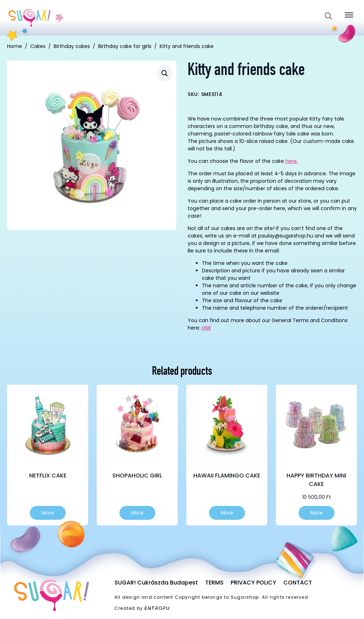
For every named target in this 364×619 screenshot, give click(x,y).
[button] (165, 73)
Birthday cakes (72, 46)
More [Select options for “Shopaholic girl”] (137, 513)
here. (292, 161)
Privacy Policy (253, 583)
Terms (214, 583)
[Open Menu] (349, 15)
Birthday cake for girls (125, 46)
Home (15, 46)
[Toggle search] (328, 16)
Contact (298, 583)
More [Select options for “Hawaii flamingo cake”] (227, 513)
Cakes (38, 46)
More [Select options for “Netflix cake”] (48, 513)
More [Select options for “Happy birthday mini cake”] (317, 513)
